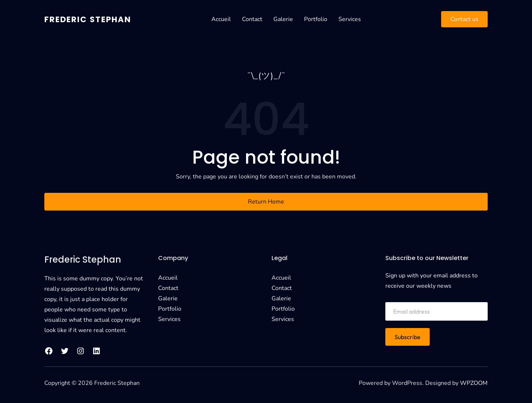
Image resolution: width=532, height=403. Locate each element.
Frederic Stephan (92, 19)
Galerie (288, 19)
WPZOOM (474, 383)
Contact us (464, 19)
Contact (257, 19)
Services (354, 19)
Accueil (226, 19)
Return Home (266, 202)
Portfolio (320, 19)
